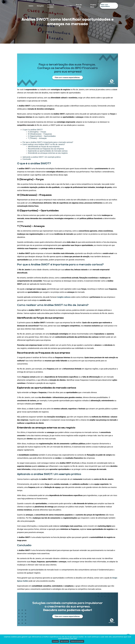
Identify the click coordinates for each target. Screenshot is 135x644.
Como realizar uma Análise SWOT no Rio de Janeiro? (44, 144)
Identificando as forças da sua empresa (44, 147)
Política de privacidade (77, 641)
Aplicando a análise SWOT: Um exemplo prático (42, 157)
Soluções (40, 6)
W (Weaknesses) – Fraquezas (40, 134)
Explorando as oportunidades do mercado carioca (48, 151)
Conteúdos (68, 6)
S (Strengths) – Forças (37, 132)
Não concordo (64, 641)
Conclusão (27, 159)
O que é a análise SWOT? (33, 130)
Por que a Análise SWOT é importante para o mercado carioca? (48, 142)
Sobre (31, 6)
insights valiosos (64, 297)
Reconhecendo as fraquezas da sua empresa (46, 149)
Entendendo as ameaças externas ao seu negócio (48, 153)
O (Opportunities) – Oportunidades (42, 136)
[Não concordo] (133, 639)
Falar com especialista (105, 6)
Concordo (55, 641)
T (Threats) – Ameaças (37, 138)
